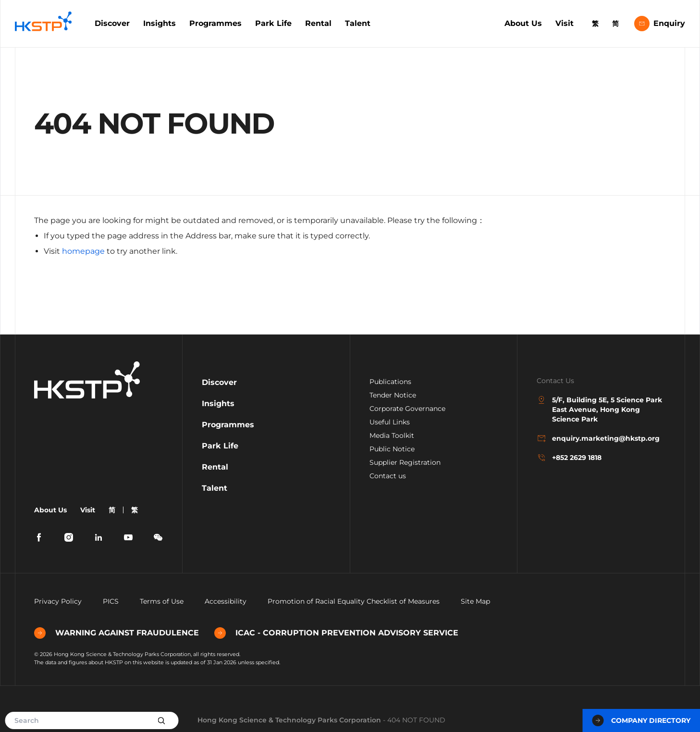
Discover (112, 23)
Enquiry (660, 24)
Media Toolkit (392, 435)
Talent (358, 23)
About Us (523, 23)
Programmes (215, 23)
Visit (565, 23)
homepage (83, 251)
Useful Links (390, 422)
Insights (160, 23)
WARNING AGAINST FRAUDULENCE (117, 633)
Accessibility (226, 601)
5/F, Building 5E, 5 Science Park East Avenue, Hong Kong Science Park (599, 409)
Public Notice (392, 449)
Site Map (475, 601)
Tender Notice (393, 395)
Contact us (388, 476)
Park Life (273, 23)
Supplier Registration (405, 462)
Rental (318, 23)
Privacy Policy (58, 601)
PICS (111, 601)
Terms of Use (162, 601)
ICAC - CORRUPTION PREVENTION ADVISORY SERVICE (336, 633)
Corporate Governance (407, 409)
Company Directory (641, 720)
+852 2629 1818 (569, 458)
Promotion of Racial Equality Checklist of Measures (354, 601)
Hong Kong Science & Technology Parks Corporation (289, 720)
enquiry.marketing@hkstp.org (598, 438)
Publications (390, 382)
